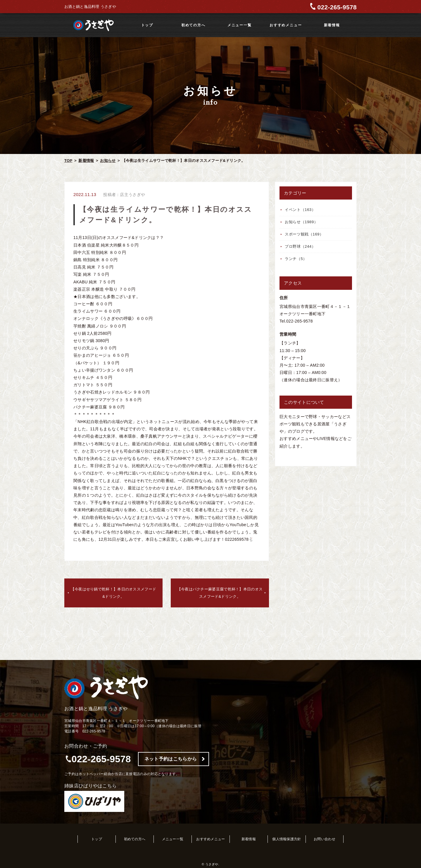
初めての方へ (193, 25)
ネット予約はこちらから (171, 759)
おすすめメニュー (286, 25)
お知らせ (108, 161)
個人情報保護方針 (287, 839)
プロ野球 (300, 246)
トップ (147, 25)
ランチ (296, 259)
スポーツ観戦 (304, 234)
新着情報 (332, 25)
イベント (300, 210)
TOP (68, 161)
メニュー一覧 (240, 25)
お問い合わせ (325, 839)
